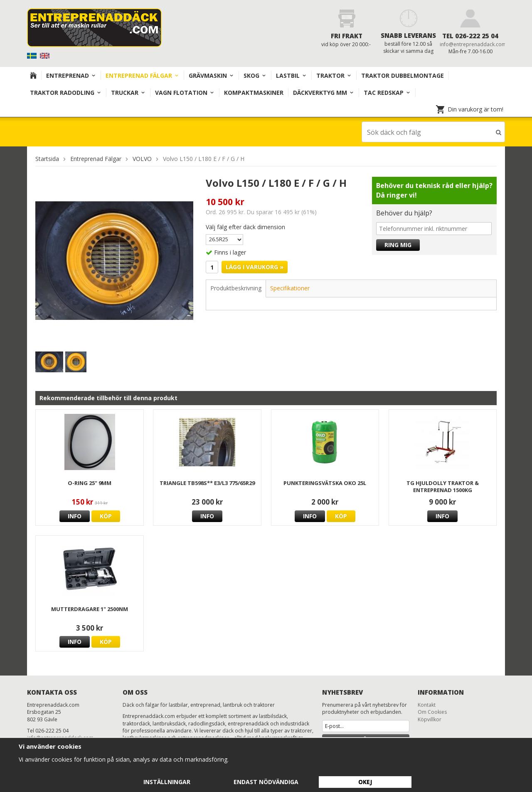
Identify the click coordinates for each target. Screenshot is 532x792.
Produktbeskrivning (236, 288)
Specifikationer (290, 288)
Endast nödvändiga (266, 782)
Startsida (47, 158)
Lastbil (291, 75)
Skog (255, 75)
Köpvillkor (430, 719)
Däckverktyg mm (324, 93)
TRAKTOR (334, 75)
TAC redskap (387, 93)
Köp (106, 516)
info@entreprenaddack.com (473, 44)
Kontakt (427, 704)
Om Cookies (432, 712)
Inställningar (167, 782)
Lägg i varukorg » (255, 266)
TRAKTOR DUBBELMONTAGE (403, 75)
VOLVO (142, 158)
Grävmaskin (211, 75)
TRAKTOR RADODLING (66, 93)
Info (75, 516)
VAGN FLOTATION (185, 93)
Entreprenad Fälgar (142, 75)
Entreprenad (71, 75)
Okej (365, 782)
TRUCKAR (128, 93)
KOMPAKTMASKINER (254, 93)
